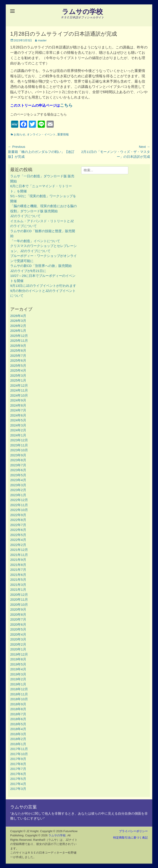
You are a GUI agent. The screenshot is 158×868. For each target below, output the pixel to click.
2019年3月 (18, 674)
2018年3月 (18, 734)
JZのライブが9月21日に (28, 271)
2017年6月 (18, 774)
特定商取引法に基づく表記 (130, 838)
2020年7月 (18, 619)
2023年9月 (18, 455)
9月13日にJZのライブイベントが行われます (43, 286)
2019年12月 (19, 654)
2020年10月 (19, 605)
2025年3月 (18, 375)
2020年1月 (18, 649)
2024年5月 (18, 420)
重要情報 (63, 134)
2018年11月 (19, 694)
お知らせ (20, 134)
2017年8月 (18, 764)
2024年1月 (18, 435)
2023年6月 (18, 470)
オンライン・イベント (41, 134)
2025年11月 (19, 340)
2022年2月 (18, 545)
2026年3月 (18, 321)
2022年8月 (18, 520)
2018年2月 (18, 739)
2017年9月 (18, 759)
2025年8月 (18, 350)
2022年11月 (19, 505)
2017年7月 (18, 769)
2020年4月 (18, 634)
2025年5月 (18, 366)
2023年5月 (18, 475)
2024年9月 (18, 400)
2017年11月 (19, 749)
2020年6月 (18, 624)
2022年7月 (18, 525)
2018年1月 (18, 744)
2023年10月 (19, 450)
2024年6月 (18, 415)
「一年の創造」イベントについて (35, 241)
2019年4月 (18, 669)
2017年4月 (18, 784)
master (42, 40)
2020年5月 (18, 629)
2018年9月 (18, 704)
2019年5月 (18, 664)
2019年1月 (18, 684)
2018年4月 (18, 729)
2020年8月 (18, 614)
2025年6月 (18, 360)
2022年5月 (18, 535)
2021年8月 (18, 565)
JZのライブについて (25, 216)
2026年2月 (18, 326)
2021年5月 (18, 580)
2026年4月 (18, 316)
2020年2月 (18, 644)
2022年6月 (18, 530)
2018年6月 (18, 719)
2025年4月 (18, 370)
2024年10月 (19, 395)
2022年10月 (19, 510)
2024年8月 (18, 405)
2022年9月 (18, 515)
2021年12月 (19, 550)
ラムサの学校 (82, 12)
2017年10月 (19, 754)
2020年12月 (19, 595)
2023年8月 (18, 460)
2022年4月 (18, 540)
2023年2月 (18, 490)
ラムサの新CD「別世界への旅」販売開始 (41, 266)
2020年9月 (18, 609)
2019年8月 (18, 659)
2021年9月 (18, 560)
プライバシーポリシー (133, 831)
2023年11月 (19, 445)
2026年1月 (18, 331)
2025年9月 (18, 346)
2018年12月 (19, 689)
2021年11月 (19, 555)
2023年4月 (18, 480)
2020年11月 (19, 599)
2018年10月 (19, 699)
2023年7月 (18, 465)
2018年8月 (18, 709)
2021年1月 (18, 589)
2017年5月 (18, 779)
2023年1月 (18, 495)
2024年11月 (19, 390)
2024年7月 (18, 410)
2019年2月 (18, 679)
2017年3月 (18, 789)
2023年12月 (19, 440)
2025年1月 (18, 380)
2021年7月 (18, 570)
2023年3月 (18, 485)
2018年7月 (18, 714)
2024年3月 (18, 425)
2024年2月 (18, 430)
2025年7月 (18, 356)
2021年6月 (18, 575)
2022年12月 (19, 500)
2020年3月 (18, 639)
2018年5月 (18, 724)
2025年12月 (19, 336)
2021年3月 (18, 585)
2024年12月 (19, 385)
